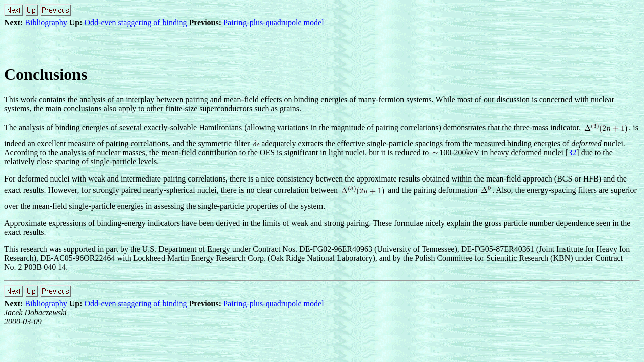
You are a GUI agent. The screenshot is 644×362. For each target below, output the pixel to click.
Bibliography (46, 22)
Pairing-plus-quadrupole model (274, 22)
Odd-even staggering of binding (136, 22)
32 (572, 153)
